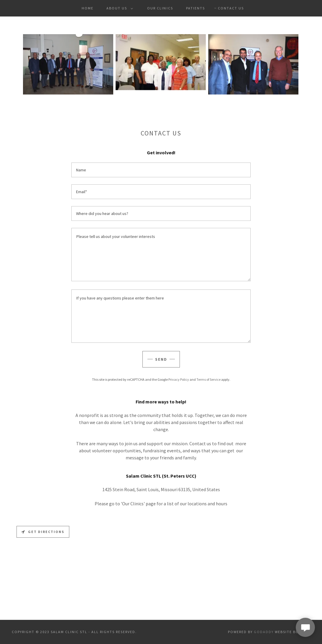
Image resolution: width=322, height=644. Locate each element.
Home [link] (88, 8)
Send (161, 359)
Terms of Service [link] (208, 379)
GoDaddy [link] (264, 632)
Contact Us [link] (231, 8)
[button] (119, 8)
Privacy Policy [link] (179, 379)
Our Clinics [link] (160, 8)
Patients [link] (195, 8)
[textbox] (161, 170)
